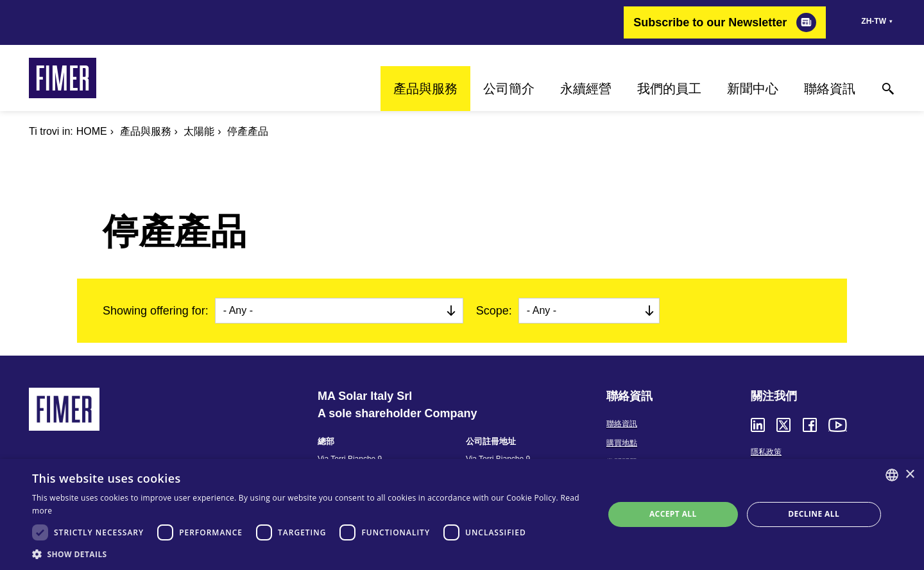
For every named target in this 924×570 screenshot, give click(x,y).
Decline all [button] (814, 514)
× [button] (910, 475)
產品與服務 (425, 89)
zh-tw (874, 21)
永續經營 (586, 89)
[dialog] (462, 514)
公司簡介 (509, 89)
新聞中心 (753, 89)
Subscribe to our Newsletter (710, 22)
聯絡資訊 (830, 89)
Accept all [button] (673, 514)
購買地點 (622, 443)
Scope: (494, 311)
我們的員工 (669, 89)
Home (92, 131)
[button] (310, 554)
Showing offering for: (156, 311)
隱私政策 (766, 452)
